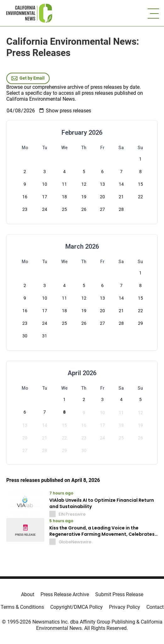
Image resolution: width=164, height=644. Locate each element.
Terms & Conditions (22, 607)
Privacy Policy (125, 607)
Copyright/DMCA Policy (77, 607)
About (28, 594)
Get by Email (28, 78)
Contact (155, 607)
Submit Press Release (119, 594)
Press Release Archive (65, 594)
